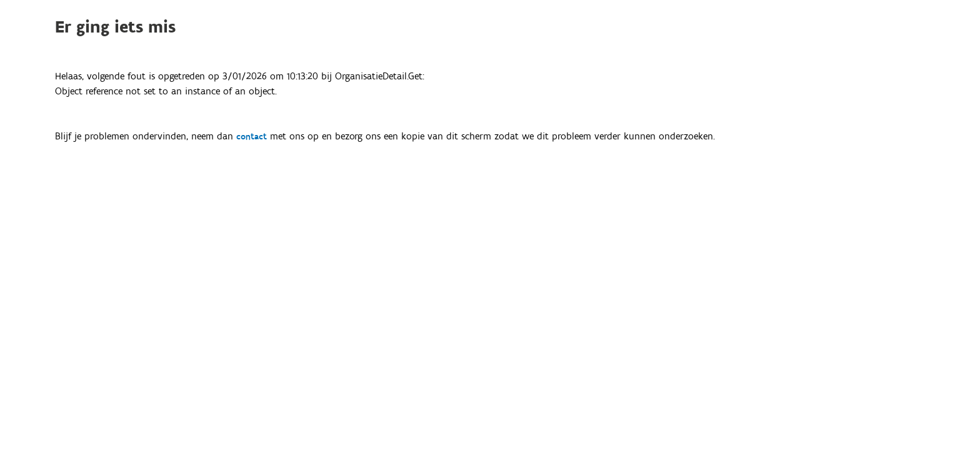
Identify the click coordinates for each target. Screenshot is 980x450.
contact (252, 137)
